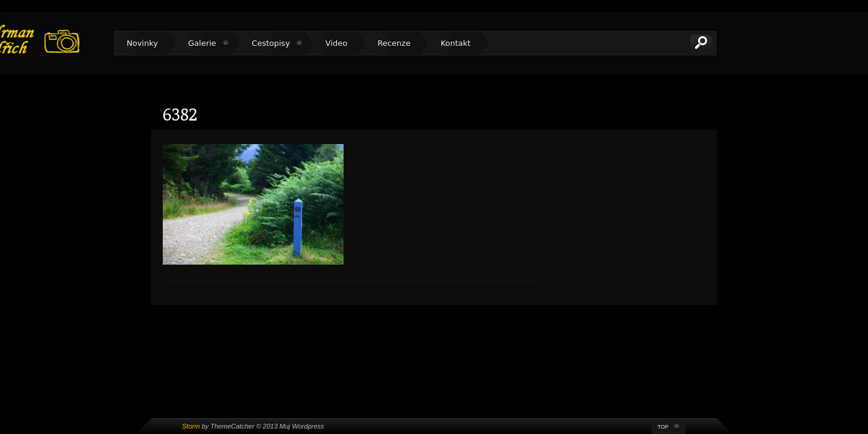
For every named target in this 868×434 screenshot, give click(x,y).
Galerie (202, 43)
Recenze (394, 43)
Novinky (142, 43)
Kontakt (456, 43)
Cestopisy (271, 43)
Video (336, 43)
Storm (191, 426)
